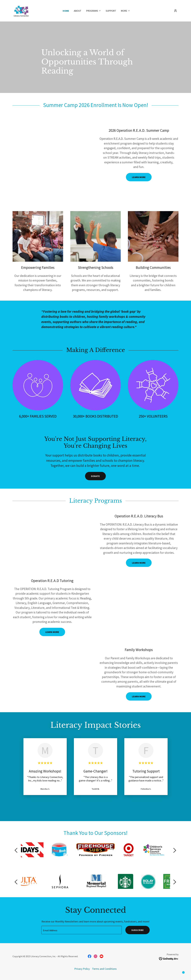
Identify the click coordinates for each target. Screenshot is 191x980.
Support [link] (111, 11)
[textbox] (81, 930)
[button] (175, 11)
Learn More (139, 696)
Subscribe (138, 930)
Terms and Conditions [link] (104, 969)
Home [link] (66, 11)
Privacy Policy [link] (82, 969)
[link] (21, 10)
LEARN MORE (139, 177)
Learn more (139, 563)
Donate (95, 476)
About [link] (78, 11)
